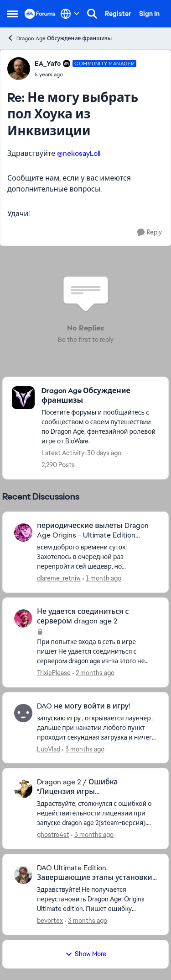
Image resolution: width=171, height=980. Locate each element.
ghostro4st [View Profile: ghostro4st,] (53, 835)
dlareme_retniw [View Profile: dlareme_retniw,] (59, 578)
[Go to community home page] (40, 14)
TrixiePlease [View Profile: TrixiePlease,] (54, 673)
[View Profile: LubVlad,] (23, 713)
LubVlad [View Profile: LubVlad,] (49, 749)
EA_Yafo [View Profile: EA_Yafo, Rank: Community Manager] (48, 64)
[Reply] (150, 232)
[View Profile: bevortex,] (23, 875)
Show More (86, 954)
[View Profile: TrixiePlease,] (23, 618)
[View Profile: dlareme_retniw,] (23, 533)
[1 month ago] (102, 578)
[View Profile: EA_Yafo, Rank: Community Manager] (19, 69)
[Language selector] (70, 14)
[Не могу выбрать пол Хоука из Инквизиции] (85, 75)
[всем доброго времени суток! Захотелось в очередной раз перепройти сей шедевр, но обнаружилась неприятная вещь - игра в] (97, 557)
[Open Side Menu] (12, 14)
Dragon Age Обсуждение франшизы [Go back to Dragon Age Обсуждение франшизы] (59, 38)
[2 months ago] (93, 673)
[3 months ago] (83, 749)
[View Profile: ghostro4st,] (23, 789)
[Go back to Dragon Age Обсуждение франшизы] (100, 396)
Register (118, 14)
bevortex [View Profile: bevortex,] (50, 921)
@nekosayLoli (79, 153)
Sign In (149, 14)
